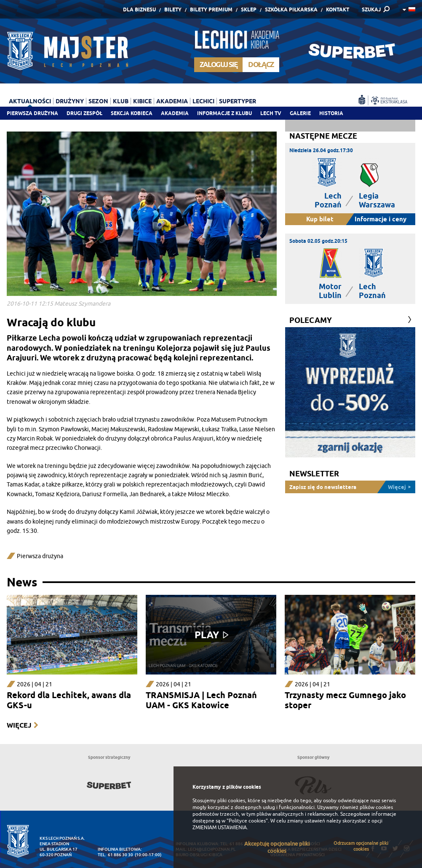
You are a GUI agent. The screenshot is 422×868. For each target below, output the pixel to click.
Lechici (203, 101)
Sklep (249, 9)
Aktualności (30, 101)
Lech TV (271, 113)
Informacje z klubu (224, 113)
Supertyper (238, 101)
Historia (331, 113)
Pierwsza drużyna (32, 113)
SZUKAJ (371, 9)
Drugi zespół (84, 113)
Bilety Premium (211, 9)
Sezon (98, 101)
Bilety (173, 9)
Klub (121, 101)
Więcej (19, 725)
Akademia (175, 113)
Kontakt (338, 9)
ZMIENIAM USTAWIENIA (220, 828)
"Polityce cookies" (247, 821)
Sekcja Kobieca (132, 113)
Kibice (142, 101)
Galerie (300, 113)
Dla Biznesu (139, 9)
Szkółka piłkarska (291, 9)
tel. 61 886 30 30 (115, 855)
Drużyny (70, 101)
